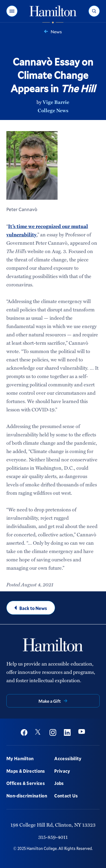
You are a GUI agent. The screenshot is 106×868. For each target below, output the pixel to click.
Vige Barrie (56, 102)
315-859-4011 (53, 837)
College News (53, 110)
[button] (12, 11)
